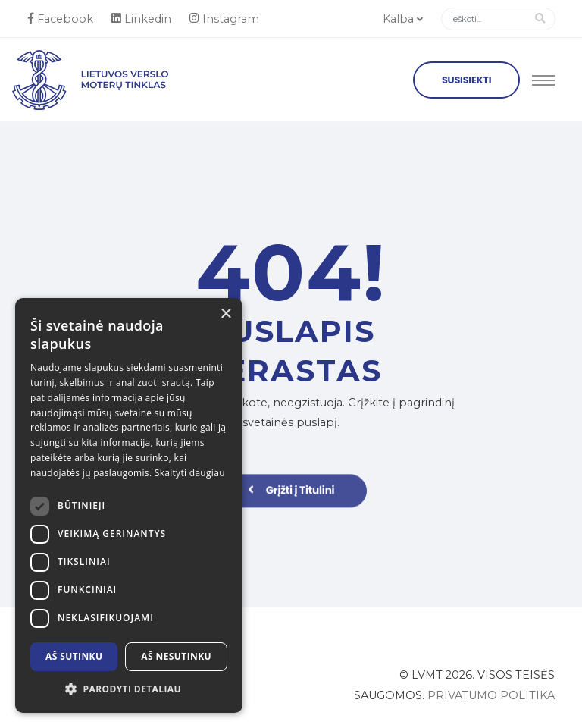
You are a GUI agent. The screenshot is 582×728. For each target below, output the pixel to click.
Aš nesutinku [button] (176, 656)
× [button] (225, 314)
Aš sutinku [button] (74, 656)
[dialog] (129, 505)
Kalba (403, 19)
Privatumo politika (491, 695)
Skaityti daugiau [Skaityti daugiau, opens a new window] (190, 473)
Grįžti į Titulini (291, 496)
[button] (129, 689)
